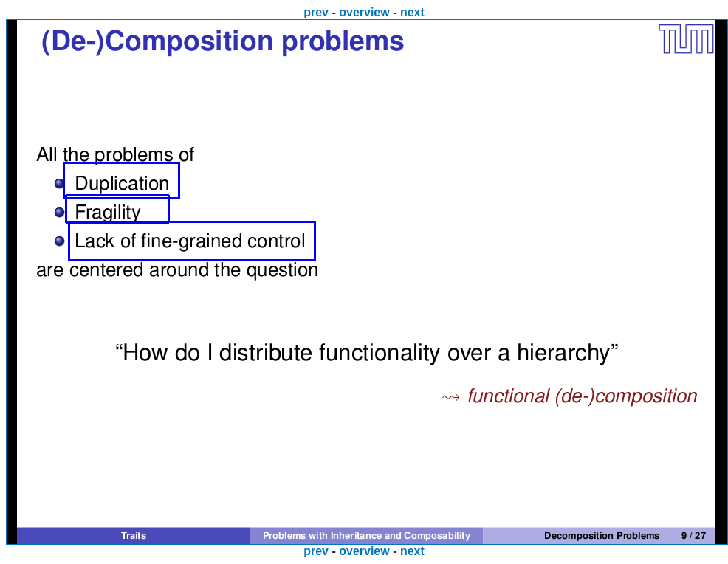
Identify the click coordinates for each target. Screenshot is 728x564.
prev (316, 12)
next (412, 12)
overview (364, 12)
